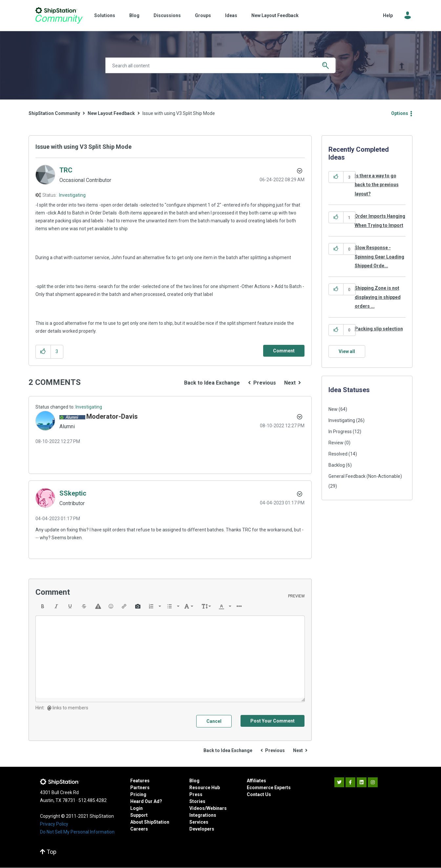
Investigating (72, 195)
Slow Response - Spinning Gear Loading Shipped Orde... (379, 257)
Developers (202, 829)
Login (136, 808)
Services (199, 822)
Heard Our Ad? (146, 801)
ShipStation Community (59, 15)
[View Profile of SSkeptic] (73, 493)
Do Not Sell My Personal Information (77, 832)
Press (196, 794)
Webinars (217, 808)
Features (140, 781)
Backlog (337, 465)
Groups (203, 15)
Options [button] (400, 113)
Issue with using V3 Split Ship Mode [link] (179, 113)
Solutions (105, 15)
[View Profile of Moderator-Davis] (112, 416)
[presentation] (43, 606)
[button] (43, 352)
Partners (140, 788)
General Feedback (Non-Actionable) (365, 476)
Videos (197, 808)
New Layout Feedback (275, 15)
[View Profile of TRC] (66, 170)
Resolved (338, 454)
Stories (197, 801)
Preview (296, 596)
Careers (139, 829)
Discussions (167, 15)
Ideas (231, 15)
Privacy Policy (54, 824)
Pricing (138, 794)
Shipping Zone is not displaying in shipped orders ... (378, 297)
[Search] (220, 65)
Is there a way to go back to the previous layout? (377, 185)
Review (336, 443)
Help (388, 15)
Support (139, 815)
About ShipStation (150, 822)
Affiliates (256, 781)
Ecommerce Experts (269, 788)
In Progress (340, 432)
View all (347, 351)
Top (48, 852)
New (333, 409)
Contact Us (259, 794)
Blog (134, 15)
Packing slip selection (379, 329)
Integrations (203, 815)
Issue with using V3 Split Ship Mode (84, 147)
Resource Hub (205, 788)
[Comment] (284, 351)
